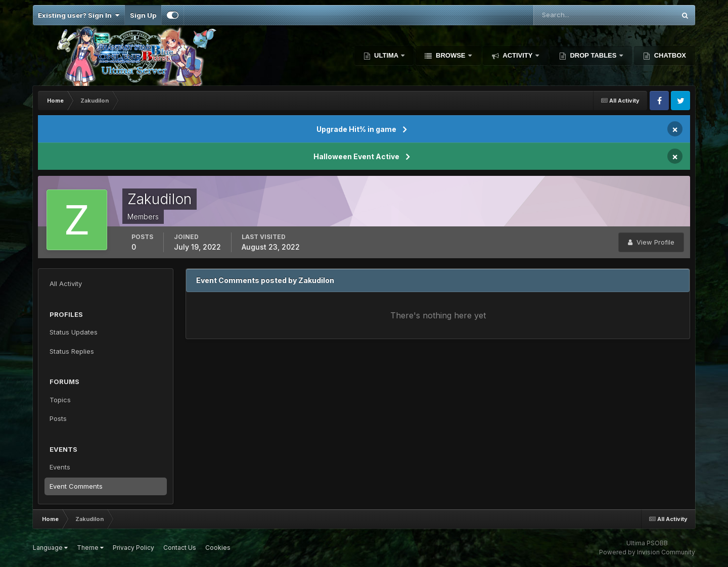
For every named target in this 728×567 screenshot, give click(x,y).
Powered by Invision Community (647, 552)
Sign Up (143, 15)
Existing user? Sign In (79, 15)
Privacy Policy (133, 548)
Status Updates (74, 332)
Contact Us (180, 548)
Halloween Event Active (356, 156)
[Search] (572, 15)
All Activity (66, 283)
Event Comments (76, 486)
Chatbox (669, 55)
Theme (90, 548)
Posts (58, 418)
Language (50, 548)
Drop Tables (593, 55)
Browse (450, 55)
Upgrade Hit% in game (356, 129)
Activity (518, 55)
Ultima (386, 55)
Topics (60, 400)
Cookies (218, 548)
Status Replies (72, 351)
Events (60, 467)
